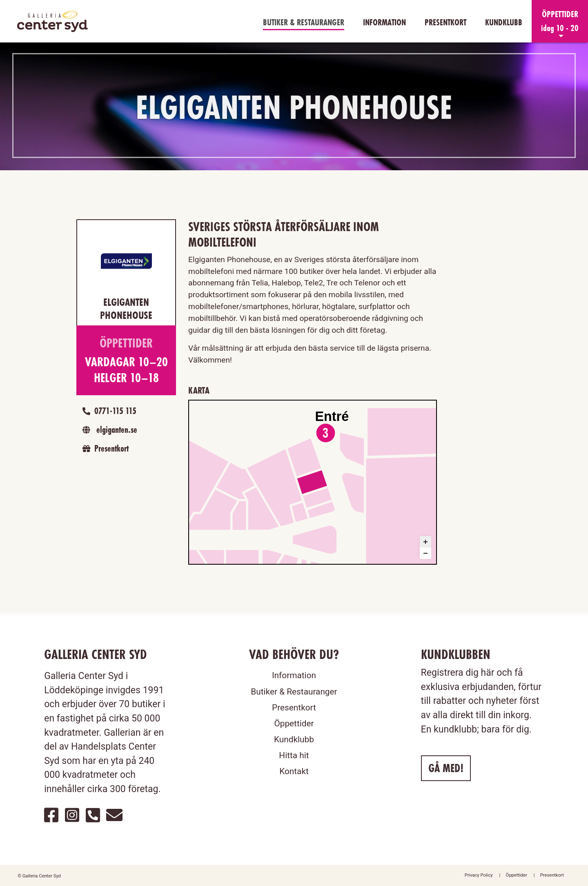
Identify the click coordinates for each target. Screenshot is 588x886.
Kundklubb (504, 22)
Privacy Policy (479, 875)
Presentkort (445, 22)
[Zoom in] (425, 542)
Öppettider (294, 723)
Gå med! (446, 768)
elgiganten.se (108, 430)
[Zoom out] (425, 553)
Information (384, 22)
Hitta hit (294, 755)
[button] (560, 21)
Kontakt (294, 771)
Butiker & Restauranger (304, 22)
